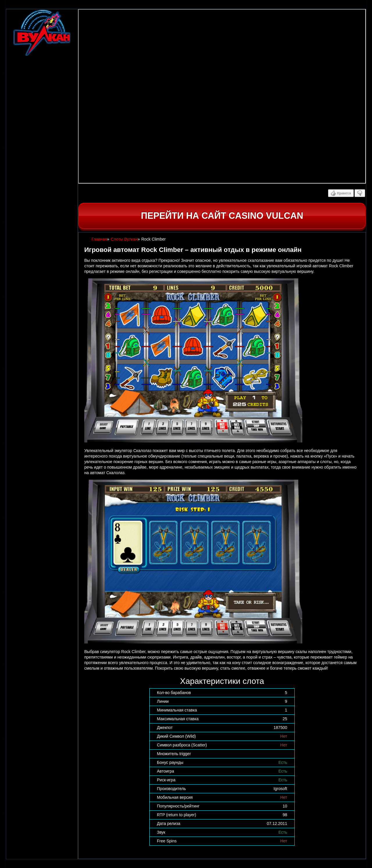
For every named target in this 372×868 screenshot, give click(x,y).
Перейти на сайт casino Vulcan (222, 216)
